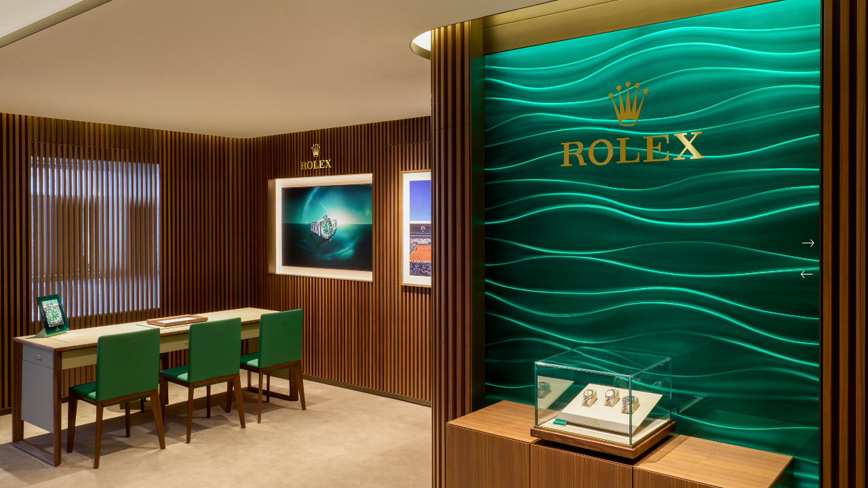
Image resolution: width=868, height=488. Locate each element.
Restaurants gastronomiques (356, 56)
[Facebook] (791, 28)
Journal (51, 123)
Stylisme (648, 56)
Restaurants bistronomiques (530, 56)
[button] (807, 274)
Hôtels (787, 56)
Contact (113, 123)
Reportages (720, 56)
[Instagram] (816, 28)
